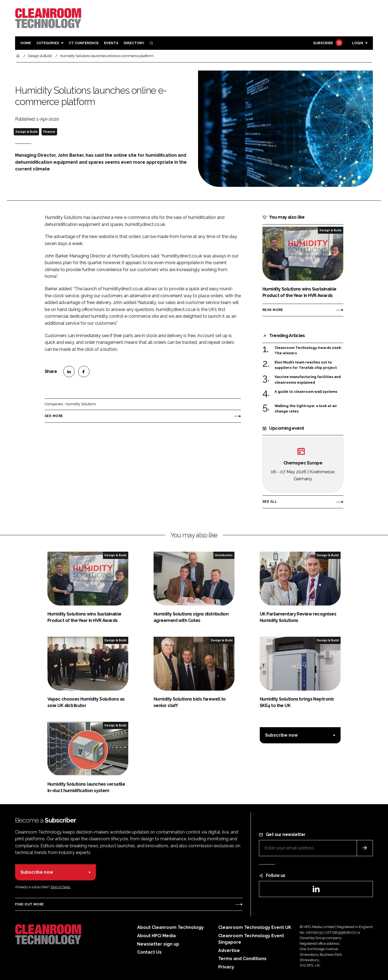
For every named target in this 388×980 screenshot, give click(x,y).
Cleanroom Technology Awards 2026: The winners (308, 351)
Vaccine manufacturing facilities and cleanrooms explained (308, 380)
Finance (49, 132)
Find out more (29, 904)
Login (358, 43)
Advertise (229, 951)
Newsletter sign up (158, 944)
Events (111, 43)
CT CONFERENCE (84, 43)
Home (26, 43)
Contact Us (149, 952)
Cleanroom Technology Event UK (255, 927)
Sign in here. (61, 887)
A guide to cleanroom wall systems (306, 392)
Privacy (226, 967)
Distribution (224, 555)
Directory (134, 43)
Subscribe (327, 43)
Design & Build (27, 132)
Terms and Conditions (242, 959)
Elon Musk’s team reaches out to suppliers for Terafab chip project (306, 365)
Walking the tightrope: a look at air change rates (306, 409)
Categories (48, 43)
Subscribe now (281, 735)
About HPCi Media (156, 936)
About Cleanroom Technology (170, 927)
